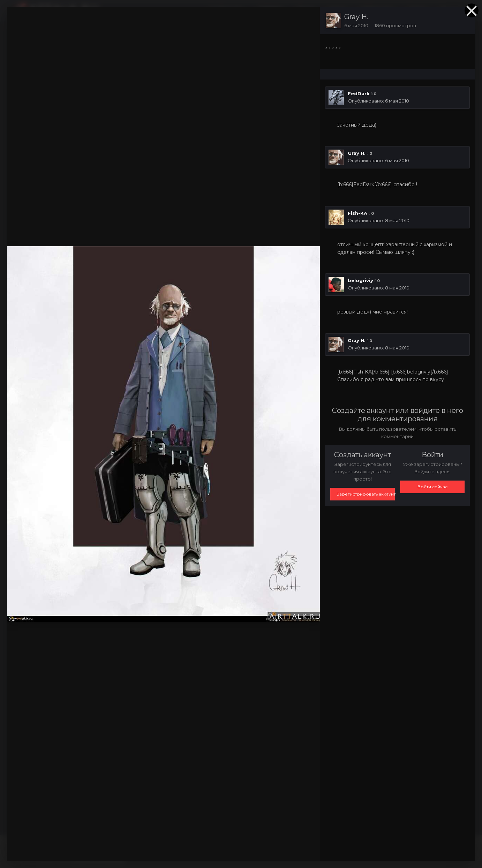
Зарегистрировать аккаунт (366, 494)
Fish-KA (357, 213)
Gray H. (356, 17)
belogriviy (360, 280)
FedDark (359, 93)
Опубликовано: (378, 101)
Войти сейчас (432, 487)
